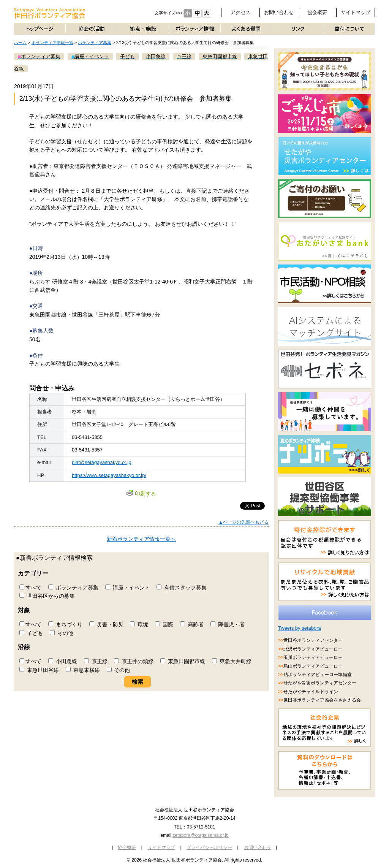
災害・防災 (106, 624)
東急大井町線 (232, 661)
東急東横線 (83, 670)
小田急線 (63, 661)
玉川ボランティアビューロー (313, 657)
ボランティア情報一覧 (52, 43)
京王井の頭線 (134, 661)
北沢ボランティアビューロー (313, 649)
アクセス (240, 12)
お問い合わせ (279, 12)
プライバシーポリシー (209, 847)
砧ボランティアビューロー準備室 (318, 675)
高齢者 (192, 624)
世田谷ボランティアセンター (313, 640)
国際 (164, 624)
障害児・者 (228, 624)
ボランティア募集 (95, 43)
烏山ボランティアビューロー (313, 666)
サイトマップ (356, 12)
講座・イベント (128, 588)
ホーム (20, 43)
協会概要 (317, 12)
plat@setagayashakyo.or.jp (101, 462)
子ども (31, 633)
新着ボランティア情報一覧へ (141, 539)
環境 (139, 624)
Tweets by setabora (300, 628)
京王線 (96, 661)
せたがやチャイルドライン (311, 692)
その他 (62, 633)
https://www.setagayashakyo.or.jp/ (109, 475)
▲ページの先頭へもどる (244, 522)
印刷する (141, 494)
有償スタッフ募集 (182, 588)
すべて (30, 588)
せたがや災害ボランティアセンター (320, 683)
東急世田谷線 (39, 670)
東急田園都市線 (183, 661)
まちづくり (65, 624)
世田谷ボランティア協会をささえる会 (322, 700)
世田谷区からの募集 (47, 596)
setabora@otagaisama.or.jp (200, 835)
